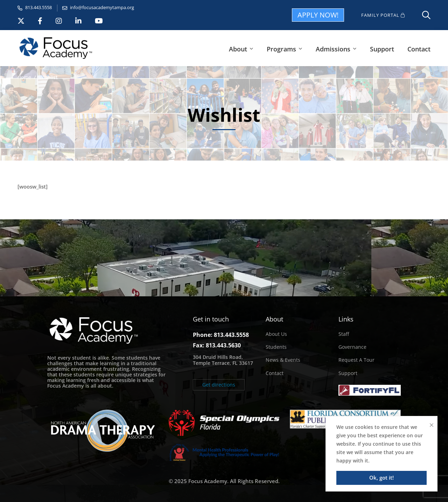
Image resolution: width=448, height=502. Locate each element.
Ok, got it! (381, 478)
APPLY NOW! (318, 15)
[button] (219, 385)
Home (24, 77)
